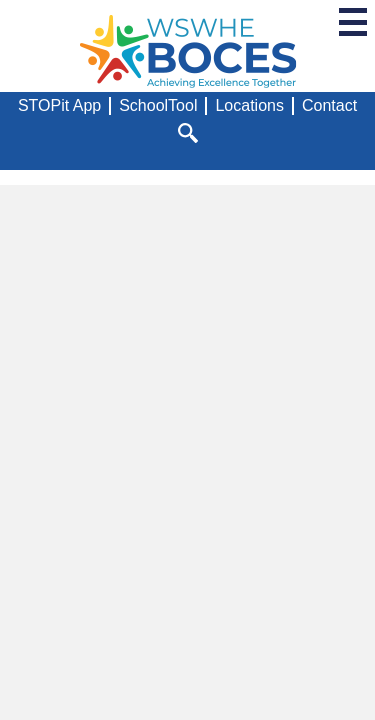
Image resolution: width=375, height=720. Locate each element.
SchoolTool (158, 105)
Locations (249, 105)
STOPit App (59, 105)
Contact (329, 105)
